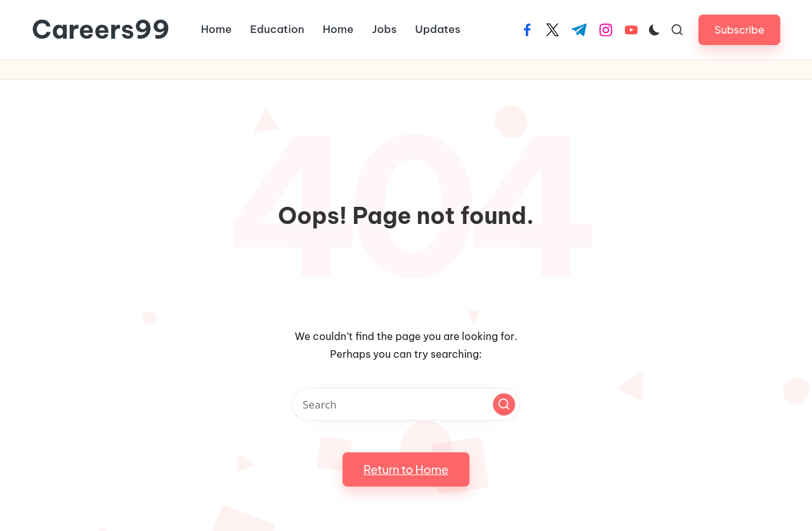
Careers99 (101, 30)
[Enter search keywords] (406, 404)
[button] (739, 29)
